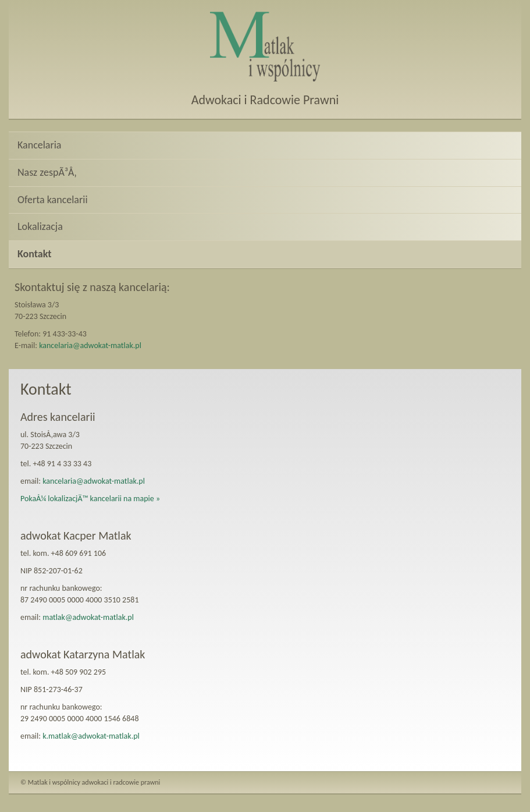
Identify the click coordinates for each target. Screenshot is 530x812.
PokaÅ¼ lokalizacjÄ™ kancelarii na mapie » (90, 499)
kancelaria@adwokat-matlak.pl (90, 345)
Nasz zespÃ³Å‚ (47, 172)
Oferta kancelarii (53, 200)
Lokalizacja (40, 226)
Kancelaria (39, 145)
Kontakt (34, 254)
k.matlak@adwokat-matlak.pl (91, 736)
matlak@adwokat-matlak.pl (88, 617)
